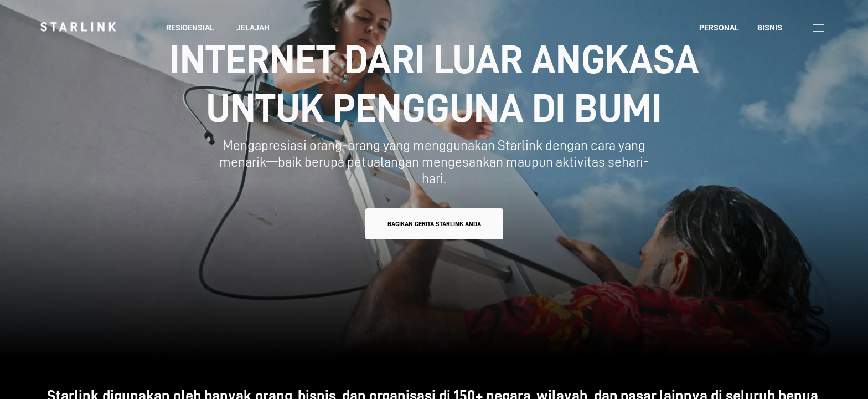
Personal (719, 28)
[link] (78, 27)
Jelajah (253, 28)
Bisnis (770, 28)
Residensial (190, 28)
